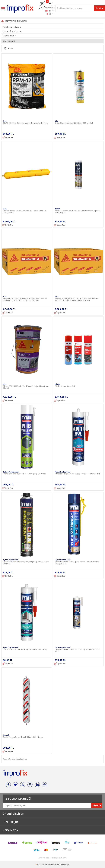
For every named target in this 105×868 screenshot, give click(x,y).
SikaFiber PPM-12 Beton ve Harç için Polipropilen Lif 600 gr (26, 123)
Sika (5, 121)
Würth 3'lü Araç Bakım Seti (65, 386)
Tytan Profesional (11, 472)
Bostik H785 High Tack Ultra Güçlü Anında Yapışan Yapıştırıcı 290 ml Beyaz (78, 212)
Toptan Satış (8, 35)
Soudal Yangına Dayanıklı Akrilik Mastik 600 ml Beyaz (23, 737)
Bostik (57, 209)
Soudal (6, 735)
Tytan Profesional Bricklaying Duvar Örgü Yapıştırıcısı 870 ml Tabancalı (26, 563)
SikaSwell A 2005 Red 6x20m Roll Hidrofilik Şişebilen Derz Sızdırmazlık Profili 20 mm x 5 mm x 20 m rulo (77, 299)
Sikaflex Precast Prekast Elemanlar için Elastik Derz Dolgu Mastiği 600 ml (25, 212)
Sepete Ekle (8, 137)
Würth (57, 384)
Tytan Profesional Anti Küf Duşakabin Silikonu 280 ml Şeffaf (77, 474)
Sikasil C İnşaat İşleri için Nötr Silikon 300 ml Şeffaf (74, 123)
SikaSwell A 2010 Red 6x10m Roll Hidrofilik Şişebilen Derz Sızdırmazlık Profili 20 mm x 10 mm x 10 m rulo (25, 299)
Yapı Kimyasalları (11, 27)
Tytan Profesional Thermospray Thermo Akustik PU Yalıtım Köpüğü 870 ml (77, 563)
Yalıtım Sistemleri (11, 31)
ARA (101, 8)
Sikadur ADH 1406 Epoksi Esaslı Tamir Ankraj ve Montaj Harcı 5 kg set (26, 387)
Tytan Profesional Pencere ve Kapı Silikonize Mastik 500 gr (25, 649)
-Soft (38, 865)
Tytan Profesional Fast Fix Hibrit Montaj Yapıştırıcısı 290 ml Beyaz (77, 650)
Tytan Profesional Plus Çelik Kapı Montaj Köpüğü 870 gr (24, 474)
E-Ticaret (44, 865)
